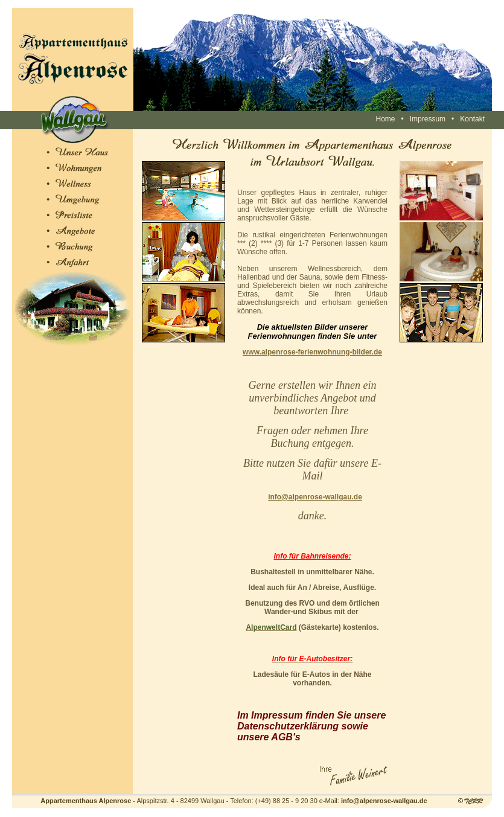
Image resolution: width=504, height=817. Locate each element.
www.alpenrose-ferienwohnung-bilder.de (312, 352)
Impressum (428, 119)
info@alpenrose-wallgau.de (315, 497)
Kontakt (472, 119)
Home (386, 119)
